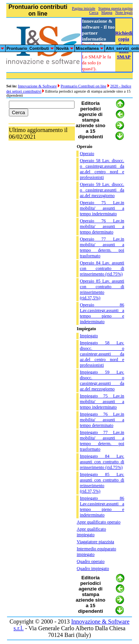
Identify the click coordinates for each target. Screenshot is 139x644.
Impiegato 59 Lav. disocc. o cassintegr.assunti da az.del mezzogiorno (102, 381)
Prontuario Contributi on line (83, 86)
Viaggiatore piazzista (95, 542)
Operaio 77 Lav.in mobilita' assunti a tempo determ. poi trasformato (102, 247)
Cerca (94, 12)
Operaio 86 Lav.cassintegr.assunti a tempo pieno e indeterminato (102, 313)
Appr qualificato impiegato (91, 532)
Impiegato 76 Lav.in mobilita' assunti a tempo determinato (102, 420)
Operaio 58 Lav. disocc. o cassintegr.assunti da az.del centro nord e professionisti (102, 169)
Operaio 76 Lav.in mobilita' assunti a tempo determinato (102, 226)
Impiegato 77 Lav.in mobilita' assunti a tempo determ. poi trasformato (102, 441)
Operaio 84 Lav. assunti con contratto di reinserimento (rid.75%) (102, 268)
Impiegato (89, 336)
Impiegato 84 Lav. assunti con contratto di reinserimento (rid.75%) (102, 462)
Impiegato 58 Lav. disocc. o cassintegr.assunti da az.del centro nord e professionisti (102, 354)
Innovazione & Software (37, 86)
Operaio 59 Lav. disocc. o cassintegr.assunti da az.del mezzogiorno (102, 190)
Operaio (87, 154)
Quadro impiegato (93, 569)
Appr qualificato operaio (99, 522)
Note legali (124, 12)
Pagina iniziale (84, 8)
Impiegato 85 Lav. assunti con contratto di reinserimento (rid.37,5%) (102, 483)
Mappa (107, 12)
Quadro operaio (91, 561)
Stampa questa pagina (115, 8)
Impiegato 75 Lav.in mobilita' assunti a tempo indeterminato (102, 402)
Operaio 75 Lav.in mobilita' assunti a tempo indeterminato (102, 208)
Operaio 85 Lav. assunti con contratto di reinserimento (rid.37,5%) (102, 289)
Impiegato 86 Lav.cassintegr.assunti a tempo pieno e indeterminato (102, 507)
